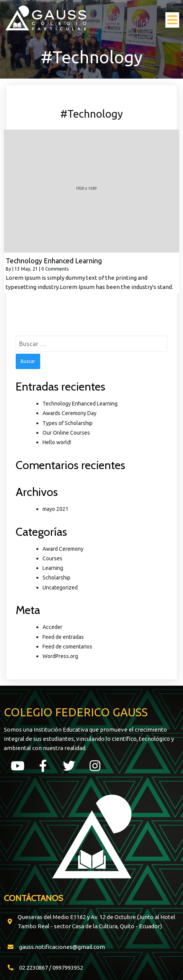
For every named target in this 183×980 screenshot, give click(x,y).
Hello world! (57, 442)
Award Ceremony (63, 549)
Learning (53, 568)
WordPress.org (60, 656)
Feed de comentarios (67, 647)
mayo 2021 (56, 509)
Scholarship (56, 578)
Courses (52, 558)
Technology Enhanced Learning (80, 404)
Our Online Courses (66, 433)
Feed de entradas (63, 637)
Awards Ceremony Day (69, 413)
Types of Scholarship (68, 423)
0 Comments (55, 269)
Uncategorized (60, 588)
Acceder (52, 627)
